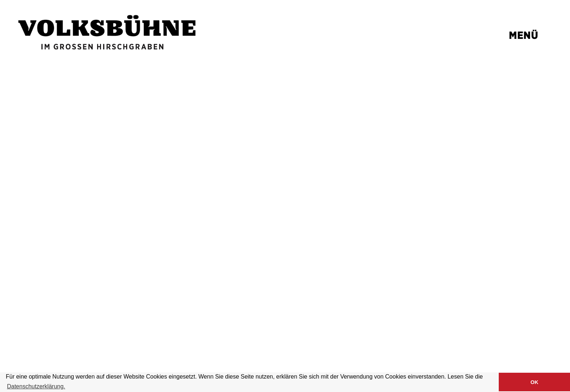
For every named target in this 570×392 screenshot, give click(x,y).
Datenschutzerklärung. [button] (36, 386)
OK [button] (534, 382)
